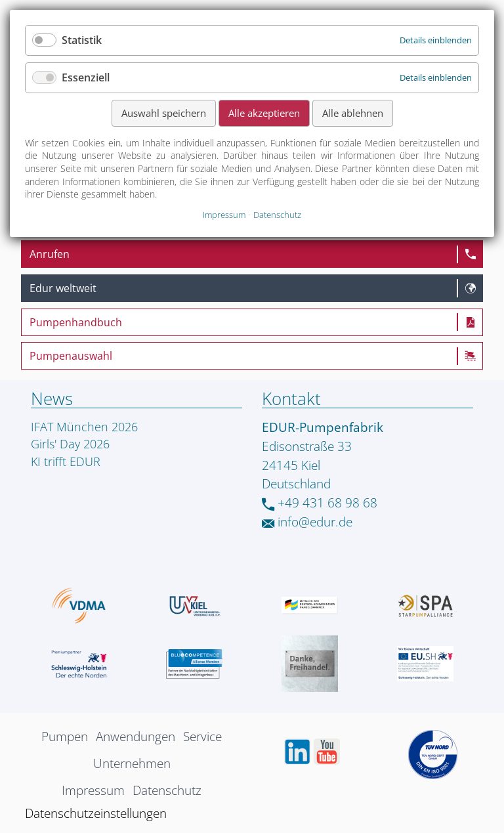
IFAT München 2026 (84, 427)
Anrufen (50, 254)
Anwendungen (136, 736)
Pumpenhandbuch (76, 322)
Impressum (93, 790)
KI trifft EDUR (66, 461)
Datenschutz (167, 790)
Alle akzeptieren (264, 113)
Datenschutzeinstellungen (96, 813)
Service (202, 736)
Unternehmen (132, 763)
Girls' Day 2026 (70, 444)
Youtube (327, 752)
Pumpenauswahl (71, 356)
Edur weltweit (63, 288)
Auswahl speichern (164, 113)
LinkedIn (297, 752)
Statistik (82, 40)
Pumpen (65, 736)
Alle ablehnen (353, 113)
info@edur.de (307, 522)
